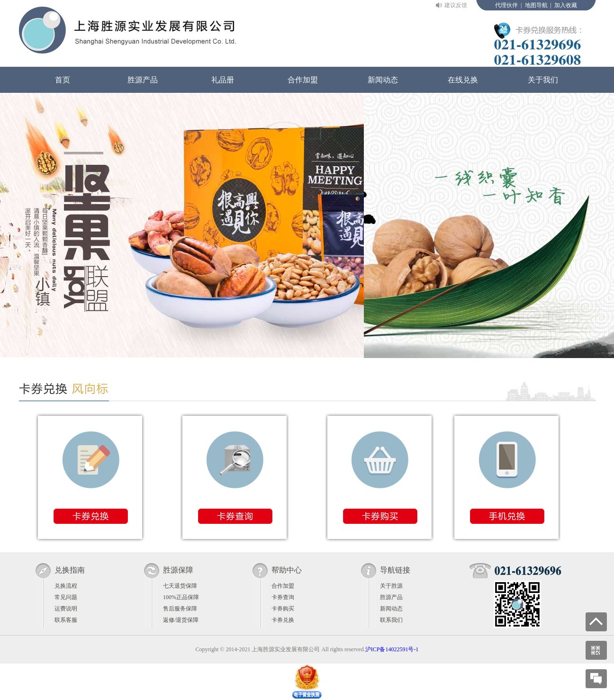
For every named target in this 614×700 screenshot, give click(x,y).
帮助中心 (287, 570)
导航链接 (395, 570)
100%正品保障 (181, 597)
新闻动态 (383, 80)
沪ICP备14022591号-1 (392, 649)
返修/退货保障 (181, 620)
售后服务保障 (180, 609)
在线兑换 (463, 80)
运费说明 (66, 609)
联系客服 (66, 620)
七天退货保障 (180, 586)
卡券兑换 (283, 620)
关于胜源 (391, 586)
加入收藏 (566, 5)
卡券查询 (283, 597)
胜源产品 (143, 80)
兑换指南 (70, 570)
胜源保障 (178, 570)
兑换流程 (66, 586)
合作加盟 (303, 80)
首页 (63, 80)
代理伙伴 (506, 5)
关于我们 (543, 80)
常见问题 (66, 597)
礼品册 (223, 80)
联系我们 (391, 620)
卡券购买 (283, 609)
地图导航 (536, 5)
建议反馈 (456, 5)
